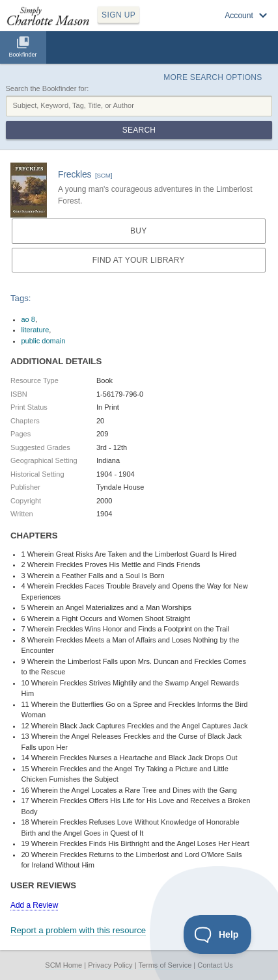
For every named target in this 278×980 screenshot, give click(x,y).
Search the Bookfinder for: (48, 88)
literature (35, 330)
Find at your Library (139, 260)
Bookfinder (22, 55)
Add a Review (34, 905)
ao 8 (28, 319)
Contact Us (215, 965)
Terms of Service (165, 965)
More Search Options (213, 77)
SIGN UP (118, 15)
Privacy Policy (110, 965)
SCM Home (63, 965)
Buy (138, 231)
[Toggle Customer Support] (218, 934)
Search (139, 130)
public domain (44, 341)
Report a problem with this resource (78, 930)
